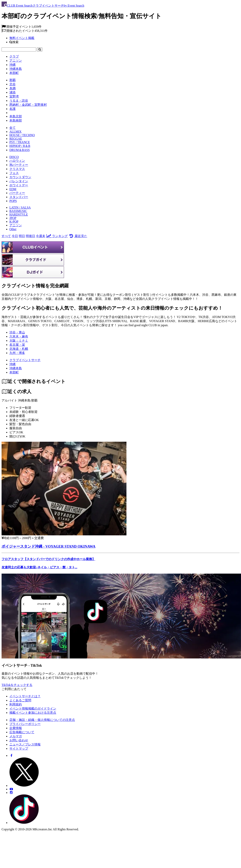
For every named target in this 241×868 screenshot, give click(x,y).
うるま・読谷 (19, 101)
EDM (13, 189)
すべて (6, 236)
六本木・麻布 (19, 336)
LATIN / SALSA (20, 207)
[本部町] (14, 372)
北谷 (12, 84)
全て (12, 128)
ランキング (57, 236)
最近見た (78, 236)
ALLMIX (15, 132)
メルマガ (16, 736)
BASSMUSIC (18, 211)
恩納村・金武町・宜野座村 (28, 105)
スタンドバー (19, 197)
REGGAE (16, 139)
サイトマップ (19, 749)
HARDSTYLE (19, 215)
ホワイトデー (19, 185)
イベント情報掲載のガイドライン (33, 709)
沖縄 (12, 65)
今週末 (41, 236)
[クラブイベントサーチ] (25, 360)
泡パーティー (19, 165)
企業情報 (16, 728)
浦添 (12, 92)
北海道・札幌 (19, 349)
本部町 (14, 73)
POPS (13, 201)
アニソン (16, 61)
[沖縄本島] (16, 368)
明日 (22, 236)
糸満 (12, 88)
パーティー (17, 193)
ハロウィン (17, 161)
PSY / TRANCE (20, 142)
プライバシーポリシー (25, 724)
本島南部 (16, 120)
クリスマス (17, 169)
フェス (14, 173)
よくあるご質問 (20, 700)
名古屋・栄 (17, 345)
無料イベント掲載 (22, 38)
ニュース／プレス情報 (25, 744)
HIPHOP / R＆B (20, 146)
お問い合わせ (19, 740)
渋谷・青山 (17, 332)
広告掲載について (22, 732)
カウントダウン (20, 177)
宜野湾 (14, 96)
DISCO (14, 157)
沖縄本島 (16, 69)
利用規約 (16, 704)
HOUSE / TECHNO (22, 135)
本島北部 (16, 116)
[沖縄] (12, 364)
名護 (12, 109)
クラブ (14, 56)
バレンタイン (19, 181)
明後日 (30, 236)
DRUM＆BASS (20, 150)
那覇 (12, 80)
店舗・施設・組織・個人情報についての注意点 (42, 720)
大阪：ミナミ (19, 341)
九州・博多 (17, 353)
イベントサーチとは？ (25, 696)
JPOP (13, 218)
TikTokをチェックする (17, 685)
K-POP (14, 222)
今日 (15, 236)
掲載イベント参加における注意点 (33, 713)
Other (13, 229)
